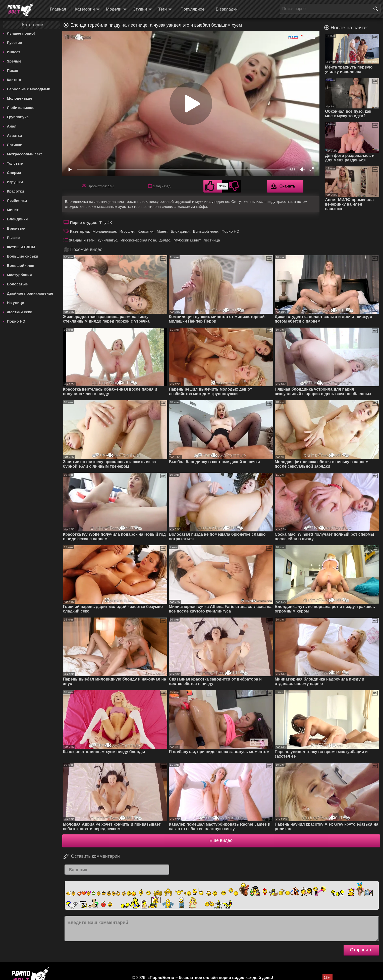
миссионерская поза (138, 240)
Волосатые (17, 284)
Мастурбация (19, 275)
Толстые (15, 163)
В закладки (227, 9)
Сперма (14, 173)
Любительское (21, 108)
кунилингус (108, 240)
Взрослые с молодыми (29, 89)
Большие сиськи (23, 256)
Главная (58, 9)
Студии (142, 9)
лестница (212, 240)
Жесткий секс (20, 312)
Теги (165, 9)
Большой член (21, 265)
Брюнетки (16, 228)
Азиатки (15, 135)
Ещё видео (221, 840)
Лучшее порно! (21, 33)
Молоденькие (20, 98)
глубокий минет (187, 240)
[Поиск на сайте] (377, 9)
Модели (116, 9)
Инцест (14, 52)
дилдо (165, 240)
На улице (16, 303)
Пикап (13, 70)
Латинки (15, 145)
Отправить (361, 950)
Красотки (16, 191)
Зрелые (14, 61)
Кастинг (14, 80)
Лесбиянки (17, 200)
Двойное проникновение (30, 293)
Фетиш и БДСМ (21, 247)
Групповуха (18, 117)
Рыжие (13, 238)
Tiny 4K (106, 223)
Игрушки (15, 182)
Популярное (193, 9)
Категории (87, 9)
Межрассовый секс (25, 154)
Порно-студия (83, 223)
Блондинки (17, 219)
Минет (13, 210)
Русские (15, 43)
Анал (12, 126)
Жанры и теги (82, 240)
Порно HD (16, 321)
